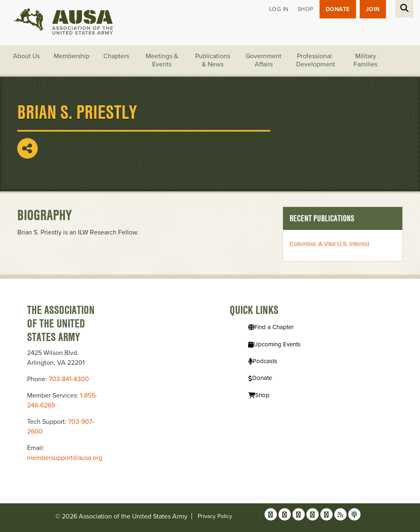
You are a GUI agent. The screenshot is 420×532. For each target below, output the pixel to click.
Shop (305, 9)
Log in (279, 9)
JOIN (373, 9)
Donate (338, 9)
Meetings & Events (162, 60)
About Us (26, 56)
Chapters (116, 56)
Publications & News (213, 60)
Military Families (365, 60)
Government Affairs (264, 60)
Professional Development (316, 60)
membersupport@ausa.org (65, 458)
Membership (72, 56)
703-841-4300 (69, 379)
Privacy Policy (215, 516)
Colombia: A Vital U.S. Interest (329, 244)
